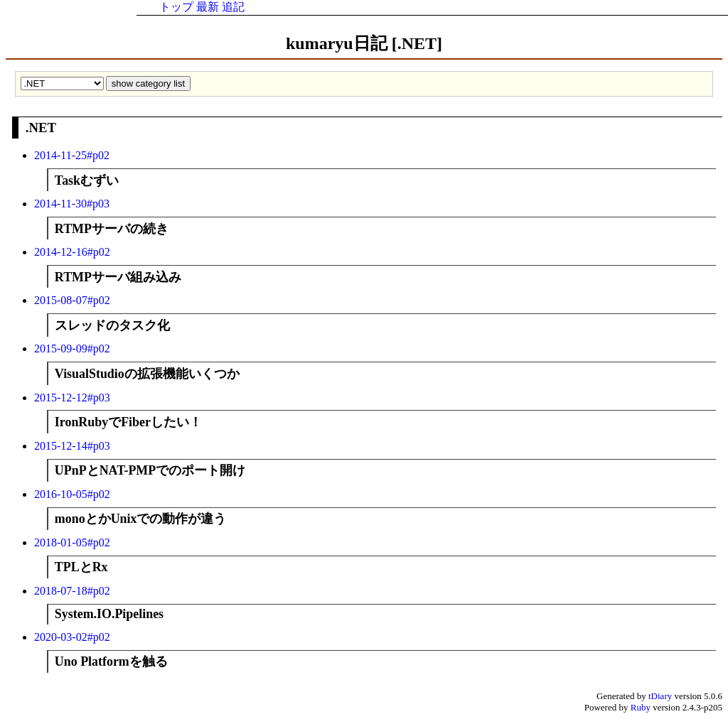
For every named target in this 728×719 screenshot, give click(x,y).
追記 (233, 7)
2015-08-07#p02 (72, 300)
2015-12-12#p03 (72, 398)
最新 (208, 7)
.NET (41, 128)
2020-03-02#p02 (72, 637)
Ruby (641, 707)
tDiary (660, 696)
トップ (176, 7)
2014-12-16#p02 (72, 252)
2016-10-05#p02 (72, 494)
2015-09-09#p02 (72, 348)
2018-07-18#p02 (72, 591)
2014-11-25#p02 (72, 155)
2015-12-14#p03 (72, 446)
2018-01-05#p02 (72, 542)
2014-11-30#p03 (72, 204)
